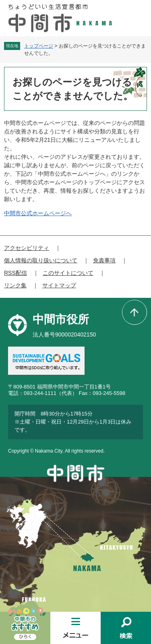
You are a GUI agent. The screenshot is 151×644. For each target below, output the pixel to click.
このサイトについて (68, 273)
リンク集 (15, 285)
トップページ (39, 46)
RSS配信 (16, 273)
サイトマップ (59, 285)
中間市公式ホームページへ (38, 213)
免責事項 (104, 260)
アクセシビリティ (27, 248)
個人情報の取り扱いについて (41, 260)
